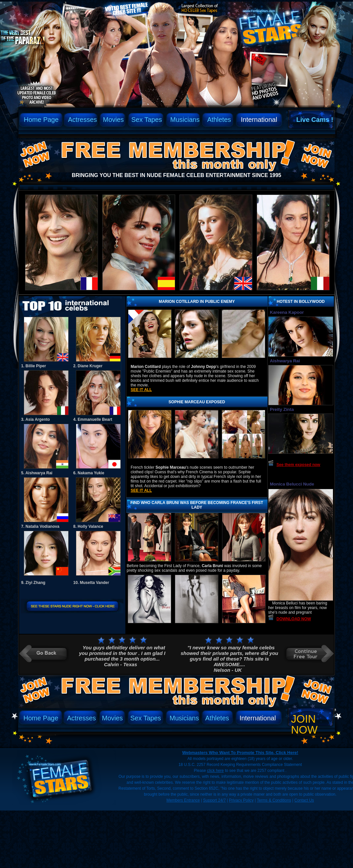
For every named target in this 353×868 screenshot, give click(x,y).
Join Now (304, 724)
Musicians (185, 120)
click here (216, 771)
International (259, 120)
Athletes (219, 120)
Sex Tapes (147, 120)
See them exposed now (298, 465)
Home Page (41, 120)
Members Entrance (183, 800)
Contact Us (304, 800)
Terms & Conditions (274, 800)
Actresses (82, 120)
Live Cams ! (315, 120)
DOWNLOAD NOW (294, 619)
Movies (113, 120)
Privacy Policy (241, 800)
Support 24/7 (215, 800)
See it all (141, 390)
